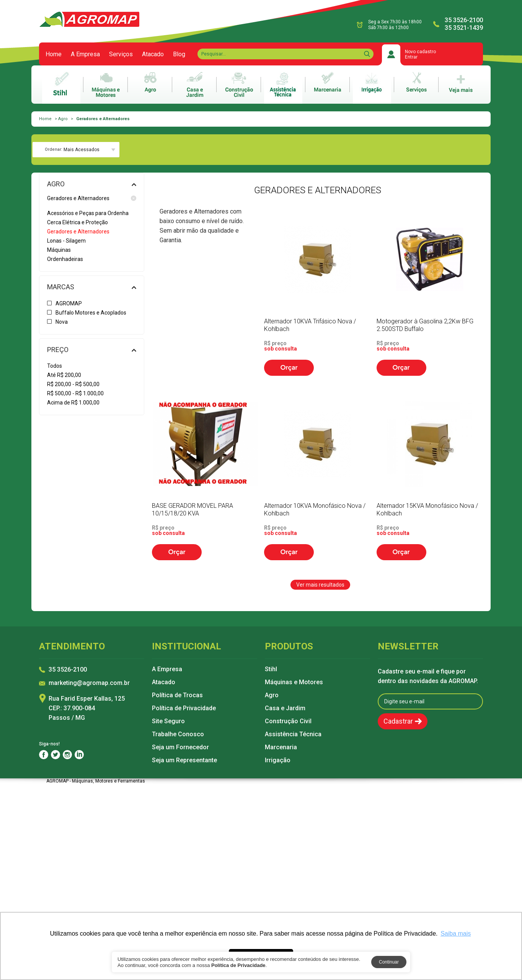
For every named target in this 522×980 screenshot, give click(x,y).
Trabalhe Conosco (178, 734)
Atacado (153, 54)
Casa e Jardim (285, 708)
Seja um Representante (184, 760)
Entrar (411, 57)
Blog (179, 54)
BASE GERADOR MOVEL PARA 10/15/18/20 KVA (192, 510)
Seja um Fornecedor (180, 747)
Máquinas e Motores (294, 682)
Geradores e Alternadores (92, 198)
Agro (63, 119)
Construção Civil (288, 721)
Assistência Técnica (293, 734)
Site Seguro (168, 721)
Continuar (389, 962)
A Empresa (85, 54)
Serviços (121, 54)
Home (54, 54)
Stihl (271, 669)
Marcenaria (281, 747)
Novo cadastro (420, 52)
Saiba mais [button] (456, 934)
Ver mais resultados (320, 585)
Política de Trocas (177, 695)
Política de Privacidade (184, 708)
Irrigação (278, 760)
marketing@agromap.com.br (89, 683)
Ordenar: (54, 149)
